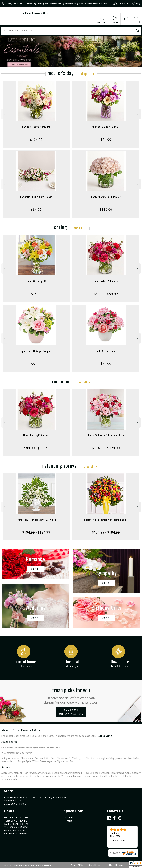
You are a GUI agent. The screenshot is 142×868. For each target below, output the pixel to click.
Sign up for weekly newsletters (71, 712)
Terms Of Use (78, 865)
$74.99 (106, 139)
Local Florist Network (113, 865)
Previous (4, 114)
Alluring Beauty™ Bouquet (106, 127)
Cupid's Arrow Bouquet (106, 351)
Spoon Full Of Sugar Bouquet (36, 351)
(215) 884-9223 (14, 4)
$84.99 (36, 209)
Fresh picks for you (71, 695)
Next (138, 114)
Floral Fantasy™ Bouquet (106, 281)
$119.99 (106, 209)
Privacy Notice (94, 865)
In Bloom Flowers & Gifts (35, 13)
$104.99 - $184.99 (106, 532)
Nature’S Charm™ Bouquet (36, 127)
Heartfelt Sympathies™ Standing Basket (106, 520)
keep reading (104, 736)
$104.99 (36, 139)
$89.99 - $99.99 (106, 294)
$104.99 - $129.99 (106, 448)
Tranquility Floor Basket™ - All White (36, 520)
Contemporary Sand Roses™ (106, 197)
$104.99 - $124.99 (36, 532)
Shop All (86, 73)
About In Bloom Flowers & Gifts (21, 730)
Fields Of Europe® (36, 281)
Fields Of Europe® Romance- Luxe (106, 435)
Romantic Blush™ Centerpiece (36, 197)
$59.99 (36, 364)
